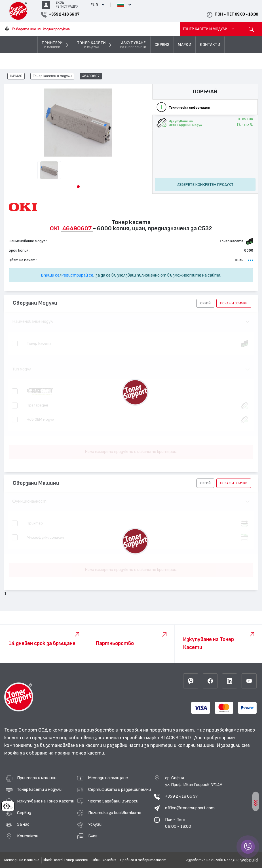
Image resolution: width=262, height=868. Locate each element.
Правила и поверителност (143, 860)
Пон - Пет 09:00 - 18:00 (178, 823)
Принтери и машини (37, 778)
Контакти (28, 836)
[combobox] (90, 29)
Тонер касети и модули (52, 76)
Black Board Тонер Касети (65, 860)
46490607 (91, 76)
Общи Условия (104, 860)
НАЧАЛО (16, 76)
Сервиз (24, 813)
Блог (93, 836)
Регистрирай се (77, 275)
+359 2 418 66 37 (181, 796)
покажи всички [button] (234, 303)
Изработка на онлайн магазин (212, 860)
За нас (23, 824)
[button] (78, 187)
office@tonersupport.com (190, 808)
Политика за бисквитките (115, 813)
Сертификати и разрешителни (120, 789)
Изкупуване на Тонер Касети (46, 801)
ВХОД (60, 3)
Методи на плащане (108, 778)
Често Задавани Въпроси (113, 801)
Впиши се (50, 275)
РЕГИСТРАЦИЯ (67, 7)
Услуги (95, 824)
